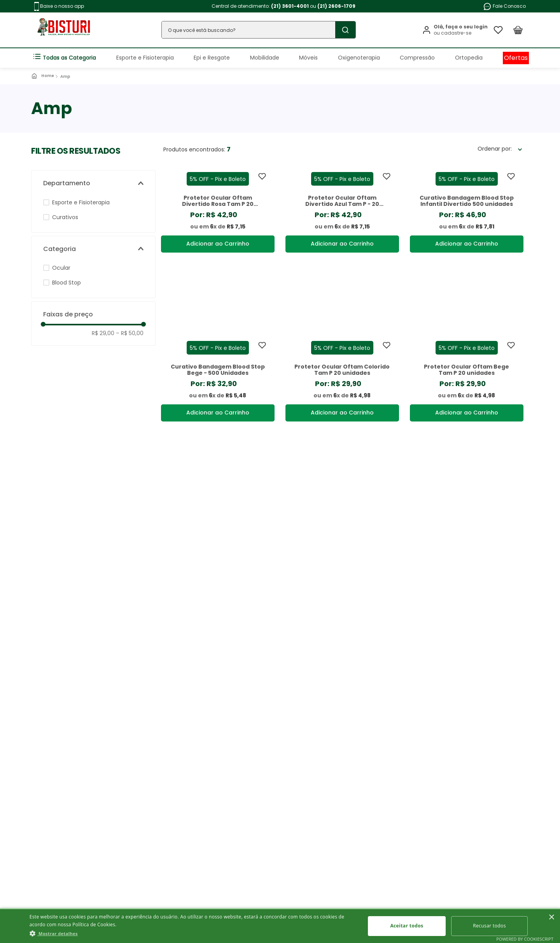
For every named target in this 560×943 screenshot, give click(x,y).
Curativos (65, 217)
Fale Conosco (504, 6)
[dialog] (280, 925)
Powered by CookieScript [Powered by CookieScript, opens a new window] (525, 939)
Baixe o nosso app (59, 6)
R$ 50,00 (130, 333)
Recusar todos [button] (489, 926)
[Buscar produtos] (345, 30)
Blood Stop (66, 283)
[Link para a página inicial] (43, 76)
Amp (65, 76)
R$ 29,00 (103, 333)
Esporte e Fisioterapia (81, 202)
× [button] (551, 918)
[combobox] (259, 30)
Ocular (61, 268)
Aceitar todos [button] (407, 926)
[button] (93, 183)
